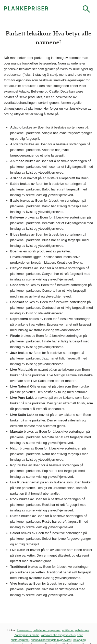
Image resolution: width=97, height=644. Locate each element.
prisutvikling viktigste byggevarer (51, 640)
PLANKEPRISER (26, 9)
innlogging (79, 640)
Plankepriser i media (27, 635)
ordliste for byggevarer (47, 630)
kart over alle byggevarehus (58, 635)
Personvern (24, 630)
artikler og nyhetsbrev (75, 630)
